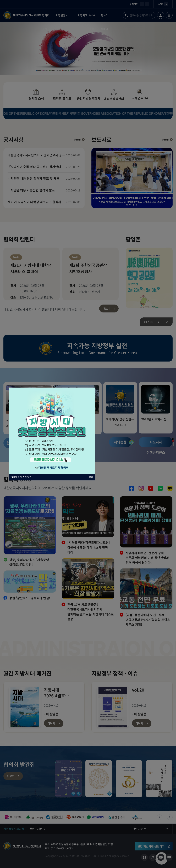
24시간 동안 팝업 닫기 (21, 477)
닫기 (91, 477)
